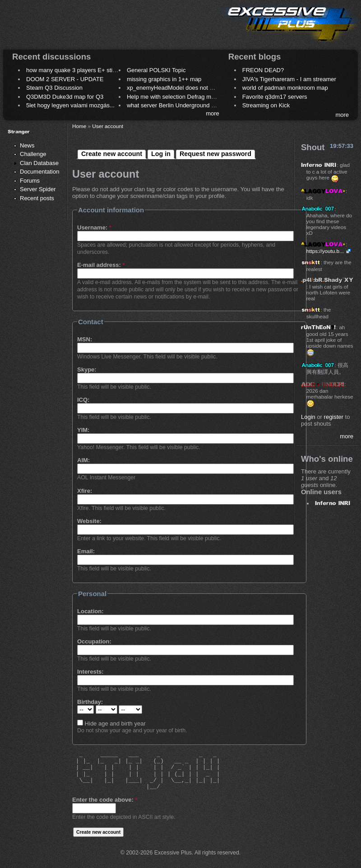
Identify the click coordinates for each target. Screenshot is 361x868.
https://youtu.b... (325, 251)
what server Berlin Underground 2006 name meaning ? (198, 105)
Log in (161, 154)
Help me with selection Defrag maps (174, 97)
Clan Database (39, 163)
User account (108, 126)
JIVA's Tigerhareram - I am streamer (289, 79)
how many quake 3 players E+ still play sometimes (92, 70)
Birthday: (90, 702)
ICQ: (83, 400)
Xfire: (85, 491)
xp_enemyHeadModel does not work (174, 88)
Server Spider (38, 189)
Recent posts (37, 198)
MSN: (85, 339)
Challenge (33, 154)
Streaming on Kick (266, 105)
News (27, 145)
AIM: (83, 460)
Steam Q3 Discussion (54, 88)
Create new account (112, 154)
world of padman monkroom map (285, 88)
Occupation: (94, 641)
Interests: (90, 672)
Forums (30, 181)
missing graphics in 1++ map (164, 79)
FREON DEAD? (263, 70)
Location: (90, 611)
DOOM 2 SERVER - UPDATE (65, 79)
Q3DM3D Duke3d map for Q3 (65, 97)
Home (79, 126)
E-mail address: (101, 265)
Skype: (87, 370)
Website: (89, 521)
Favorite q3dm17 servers (275, 97)
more (213, 113)
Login (308, 417)
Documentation (39, 172)
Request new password (215, 154)
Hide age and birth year (111, 723)
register (334, 417)
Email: (86, 551)
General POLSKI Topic (156, 70)
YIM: (83, 430)
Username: (94, 227)
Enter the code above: (105, 800)
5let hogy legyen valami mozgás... (70, 105)
